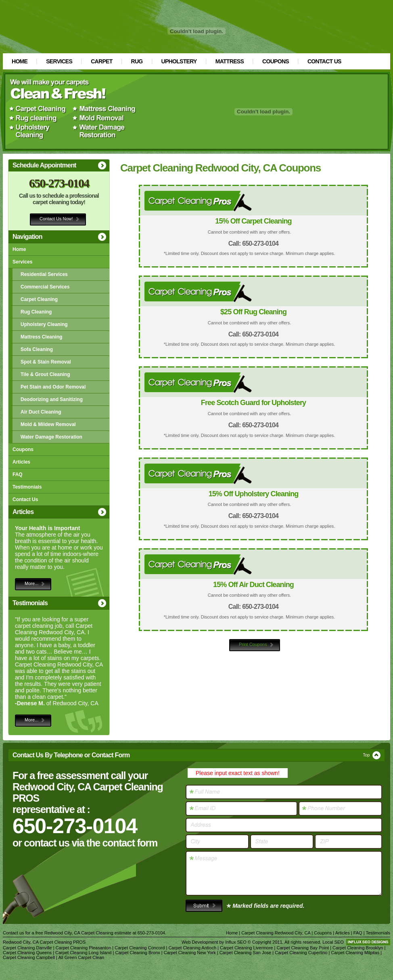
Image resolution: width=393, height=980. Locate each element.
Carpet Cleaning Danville (27, 948)
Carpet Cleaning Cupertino (301, 953)
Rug (137, 61)
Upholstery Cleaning (44, 324)
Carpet (101, 61)
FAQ (18, 474)
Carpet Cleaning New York (190, 953)
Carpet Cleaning (39, 299)
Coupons (276, 61)
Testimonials (27, 487)
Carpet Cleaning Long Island (83, 953)
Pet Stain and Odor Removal (53, 387)
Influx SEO (236, 942)
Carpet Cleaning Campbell (29, 957)
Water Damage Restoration (51, 437)
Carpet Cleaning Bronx (137, 953)
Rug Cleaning (36, 312)
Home (20, 61)
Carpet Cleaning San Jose (245, 953)
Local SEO (333, 942)
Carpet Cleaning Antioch (192, 948)
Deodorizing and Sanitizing (52, 399)
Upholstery (179, 61)
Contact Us (324, 61)
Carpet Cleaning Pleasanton (84, 948)
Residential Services (44, 274)
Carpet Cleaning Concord (140, 948)
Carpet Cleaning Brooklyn (358, 948)
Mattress (230, 61)
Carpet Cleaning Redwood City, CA (276, 933)
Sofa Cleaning (37, 349)
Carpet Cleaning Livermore (246, 948)
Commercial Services (45, 287)
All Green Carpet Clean (81, 957)
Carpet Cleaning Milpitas (355, 953)
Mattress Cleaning (41, 337)
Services (59, 61)
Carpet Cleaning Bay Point (303, 948)
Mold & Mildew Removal (48, 424)
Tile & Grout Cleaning (45, 374)
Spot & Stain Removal (46, 362)
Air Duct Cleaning (41, 412)
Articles (21, 462)
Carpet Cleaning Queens (27, 953)
